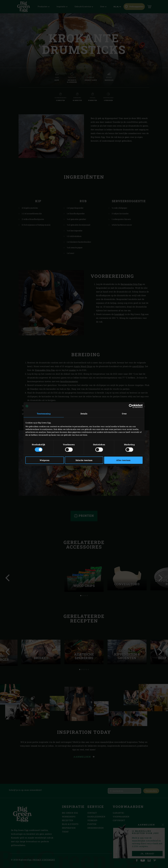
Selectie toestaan (84, 460)
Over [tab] (124, 414)
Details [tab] (84, 414)
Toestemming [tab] (44, 414)
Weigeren (45, 460)
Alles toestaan (123, 460)
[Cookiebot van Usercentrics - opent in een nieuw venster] (131, 406)
